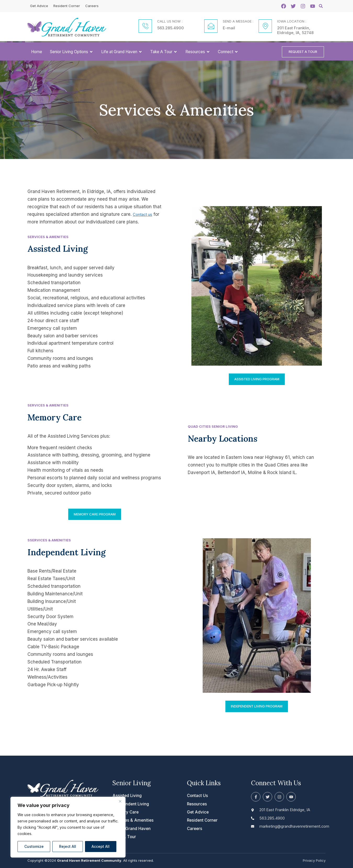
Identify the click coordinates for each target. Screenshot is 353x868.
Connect (228, 52)
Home (37, 52)
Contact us (144, 216)
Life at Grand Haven (122, 52)
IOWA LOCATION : (292, 21)
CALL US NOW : (170, 21)
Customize (34, 846)
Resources (198, 52)
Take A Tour (164, 52)
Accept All (101, 846)
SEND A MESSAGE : (238, 21)
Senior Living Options (72, 52)
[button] (321, 6)
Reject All (68, 846)
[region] (68, 827)
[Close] (120, 801)
